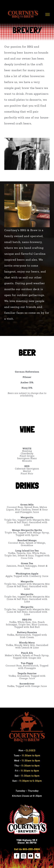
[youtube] (30, 856)
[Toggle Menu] (48, 14)
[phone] (37, 856)
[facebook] (17, 856)
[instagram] (24, 856)
